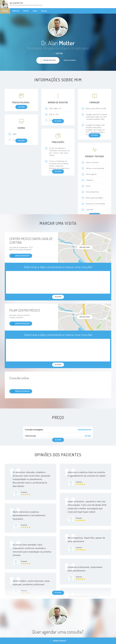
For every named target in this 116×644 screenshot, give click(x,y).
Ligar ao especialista (21, 256)
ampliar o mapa (85, 247)
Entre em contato (70, 60)
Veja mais (58, 593)
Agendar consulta (58, 641)
